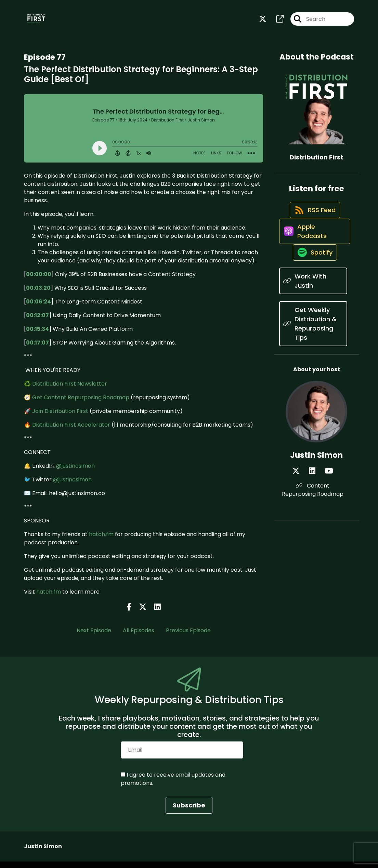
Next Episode (94, 637)
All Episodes (139, 637)
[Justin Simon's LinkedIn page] (316, 500)
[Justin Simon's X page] (308, 500)
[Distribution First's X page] (263, 22)
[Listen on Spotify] (313, 281)
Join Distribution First (60, 418)
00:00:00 (39, 281)
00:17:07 (37, 349)
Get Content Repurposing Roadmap (81, 404)
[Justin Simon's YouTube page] (325, 500)
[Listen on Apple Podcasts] (313, 252)
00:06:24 (38, 308)
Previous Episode (188, 637)
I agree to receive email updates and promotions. (173, 785)
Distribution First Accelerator (71, 431)
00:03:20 (38, 294)
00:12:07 (37, 322)
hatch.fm (101, 541)
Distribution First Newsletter (70, 390)
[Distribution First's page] (276, 22)
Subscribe (189, 812)
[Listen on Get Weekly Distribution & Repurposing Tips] (313, 353)
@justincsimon (75, 472)
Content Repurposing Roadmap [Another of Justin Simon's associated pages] (317, 519)
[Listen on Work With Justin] (313, 310)
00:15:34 (37, 335)
